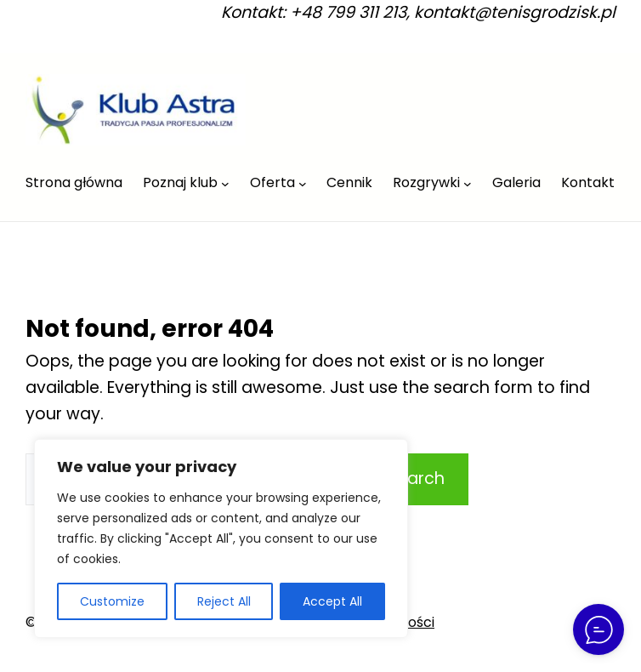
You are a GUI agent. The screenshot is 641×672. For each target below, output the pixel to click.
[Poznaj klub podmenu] (225, 184)
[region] (221, 538)
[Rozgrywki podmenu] (468, 184)
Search (416, 478)
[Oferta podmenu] (303, 184)
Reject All (224, 601)
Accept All (332, 601)
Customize (112, 601)
